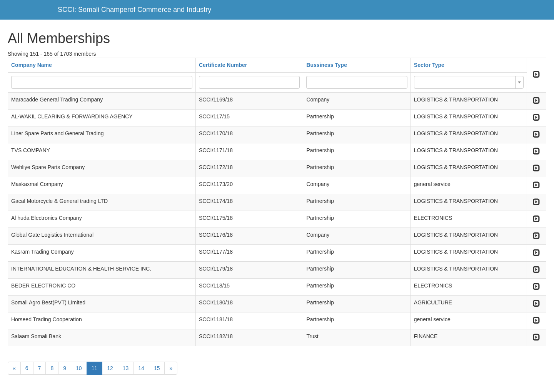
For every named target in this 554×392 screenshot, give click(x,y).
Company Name (32, 65)
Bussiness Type (327, 65)
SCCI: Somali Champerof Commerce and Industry (134, 10)
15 (157, 368)
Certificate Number (223, 65)
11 (95, 368)
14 (141, 368)
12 (110, 368)
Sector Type (429, 65)
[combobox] (469, 82)
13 (126, 368)
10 (79, 368)
